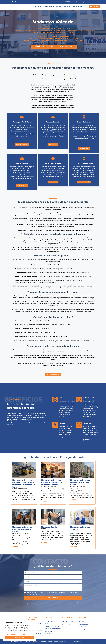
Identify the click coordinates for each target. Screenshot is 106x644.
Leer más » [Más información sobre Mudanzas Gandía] (44, 542)
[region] (19, 631)
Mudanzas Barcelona (79, 641)
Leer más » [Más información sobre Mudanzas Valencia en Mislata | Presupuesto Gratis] (73, 500)
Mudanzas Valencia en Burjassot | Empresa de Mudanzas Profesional (52, 482)
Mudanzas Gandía (49, 527)
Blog (73, 7)
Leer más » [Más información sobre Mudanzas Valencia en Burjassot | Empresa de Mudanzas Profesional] (44, 502)
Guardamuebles (49, 7)
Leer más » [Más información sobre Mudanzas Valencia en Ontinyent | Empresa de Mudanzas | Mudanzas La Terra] (15, 502)
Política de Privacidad (55, 603)
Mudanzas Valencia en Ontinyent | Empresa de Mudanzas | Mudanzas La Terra (24, 484)
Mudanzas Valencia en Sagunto (80, 528)
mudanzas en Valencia (62, 77)
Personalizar (12, 634)
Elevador (59, 7)
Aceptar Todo (19, 638)
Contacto (79, 7)
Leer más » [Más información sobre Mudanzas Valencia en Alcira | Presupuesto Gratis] (15, 547)
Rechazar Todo (26, 634)
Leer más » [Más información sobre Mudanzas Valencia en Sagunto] (73, 546)
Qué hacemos (38, 7)
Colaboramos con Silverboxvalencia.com (42, 641)
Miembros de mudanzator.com (61, 641)
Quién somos (67, 7)
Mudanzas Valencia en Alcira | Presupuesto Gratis (22, 529)
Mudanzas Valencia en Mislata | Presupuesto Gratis (80, 482)
